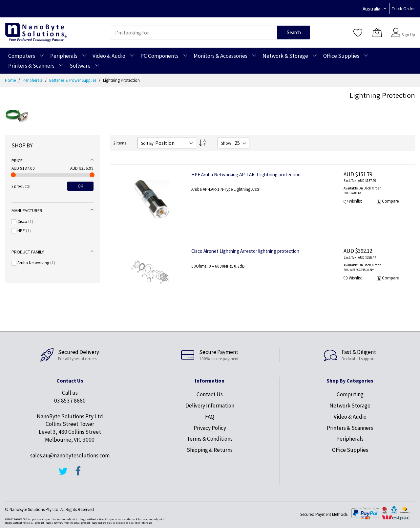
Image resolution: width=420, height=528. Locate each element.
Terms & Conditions (210, 439)
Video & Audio (350, 417)
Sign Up (408, 35)
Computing (350, 394)
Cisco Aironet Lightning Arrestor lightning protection (245, 251)
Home (11, 80)
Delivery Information (210, 406)
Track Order (403, 9)
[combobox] (194, 33)
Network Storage (350, 406)
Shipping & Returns (210, 450)
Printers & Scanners (350, 428)
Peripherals (33, 80)
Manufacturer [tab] (27, 210)
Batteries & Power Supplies (73, 80)
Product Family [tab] (28, 252)
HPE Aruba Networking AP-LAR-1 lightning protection (246, 175)
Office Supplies (350, 450)
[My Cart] (377, 33)
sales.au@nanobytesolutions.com (70, 455)
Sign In (408, 29)
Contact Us (210, 394)
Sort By (147, 143)
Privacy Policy (210, 428)
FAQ (210, 417)
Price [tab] (17, 161)
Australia (371, 9)
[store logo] (36, 32)
